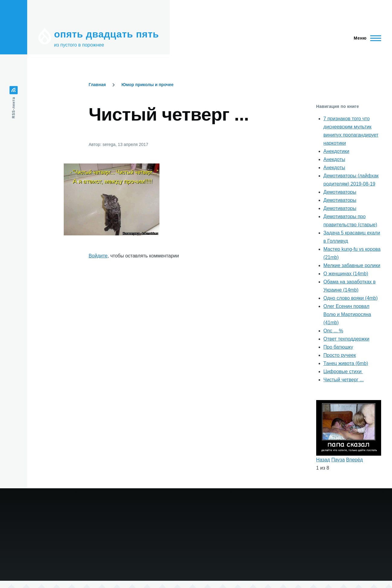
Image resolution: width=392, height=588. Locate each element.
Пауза (338, 460)
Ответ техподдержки (346, 339)
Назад (323, 460)
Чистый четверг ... (344, 380)
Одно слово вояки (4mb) (351, 298)
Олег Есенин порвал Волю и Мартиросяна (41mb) (347, 314)
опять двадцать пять (106, 34)
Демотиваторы (340, 192)
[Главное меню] (366, 38)
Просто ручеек (340, 355)
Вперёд (354, 460)
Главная (97, 85)
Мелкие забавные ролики (352, 265)
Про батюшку (338, 347)
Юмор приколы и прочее (147, 85)
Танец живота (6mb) (346, 363)
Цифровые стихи (343, 372)
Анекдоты (334, 159)
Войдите (98, 256)
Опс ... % (333, 331)
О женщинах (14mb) (346, 274)
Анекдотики (336, 151)
